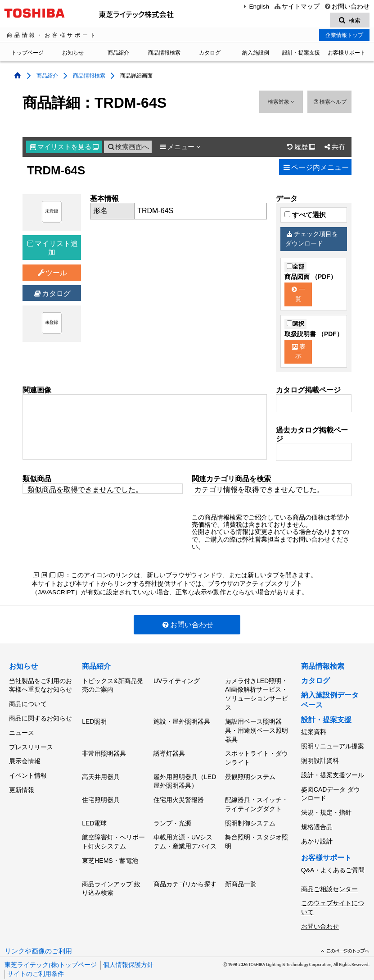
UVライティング (177, 681)
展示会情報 (25, 752)
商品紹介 (118, 54)
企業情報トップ (344, 36)
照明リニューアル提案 (333, 745)
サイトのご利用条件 (36, 952)
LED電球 (94, 814)
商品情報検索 (164, 54)
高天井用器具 (101, 771)
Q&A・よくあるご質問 (333, 855)
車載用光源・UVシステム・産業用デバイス (185, 831)
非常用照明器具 (104, 750)
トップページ (27, 54)
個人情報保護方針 (128, 943)
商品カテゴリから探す (185, 869)
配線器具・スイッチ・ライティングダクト (257, 797)
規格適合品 (317, 816)
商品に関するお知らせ (41, 715)
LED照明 (94, 720)
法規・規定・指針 (326, 803)
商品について (28, 702)
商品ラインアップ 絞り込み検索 (111, 874)
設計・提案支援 (301, 54)
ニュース (22, 727)
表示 (299, 353)
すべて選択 (305, 216)
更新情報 (22, 777)
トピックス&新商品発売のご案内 (112, 685)
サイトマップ (296, 7)
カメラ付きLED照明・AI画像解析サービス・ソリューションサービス (257, 694)
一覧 (298, 296)
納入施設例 (256, 54)
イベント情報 (28, 765)
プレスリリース (31, 739)
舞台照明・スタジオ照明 (257, 831)
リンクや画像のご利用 (38, 930)
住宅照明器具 (101, 793)
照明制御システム (250, 814)
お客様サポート (347, 54)
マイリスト (64, 148)
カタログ (210, 54)
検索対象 (281, 103)
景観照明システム (250, 771)
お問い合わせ (347, 7)
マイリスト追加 (53, 249)
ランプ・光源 (172, 814)
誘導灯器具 (169, 750)
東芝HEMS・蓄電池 (110, 848)
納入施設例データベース (330, 701)
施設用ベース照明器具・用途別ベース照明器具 (257, 729)
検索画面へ (128, 148)
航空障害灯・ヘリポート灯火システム (113, 831)
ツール (52, 274)
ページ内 (315, 169)
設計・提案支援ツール (333, 770)
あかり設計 (317, 828)
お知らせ (73, 54)
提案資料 (314, 732)
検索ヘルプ (329, 103)
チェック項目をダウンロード (311, 240)
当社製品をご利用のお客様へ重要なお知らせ (41, 685)
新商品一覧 (241, 869)
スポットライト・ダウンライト (257, 755)
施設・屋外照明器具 (182, 720)
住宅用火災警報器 (179, 793)
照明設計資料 (320, 757)
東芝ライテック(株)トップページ (51, 943)
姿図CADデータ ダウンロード (331, 786)
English (255, 7)
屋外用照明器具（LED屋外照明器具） (185, 776)
